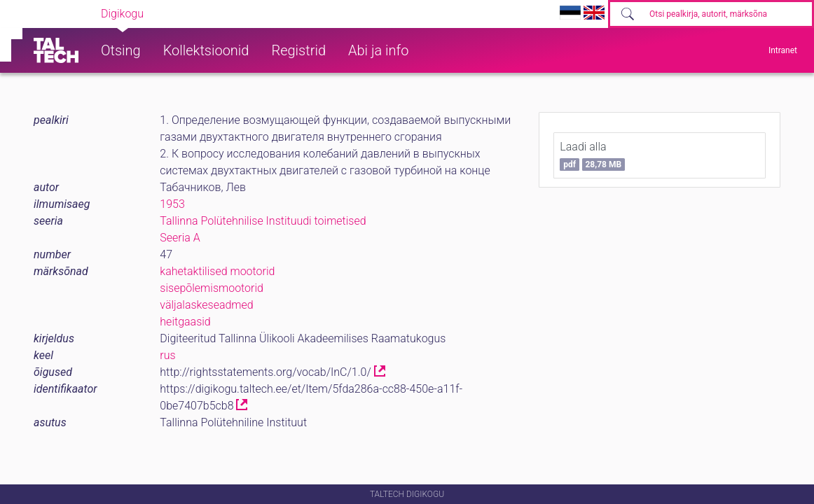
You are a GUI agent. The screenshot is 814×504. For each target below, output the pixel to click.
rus (167, 355)
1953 (172, 204)
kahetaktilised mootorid (217, 271)
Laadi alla (592, 155)
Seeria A (180, 238)
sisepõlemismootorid (212, 288)
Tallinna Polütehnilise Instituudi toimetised (263, 221)
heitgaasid (185, 322)
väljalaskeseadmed (206, 305)
